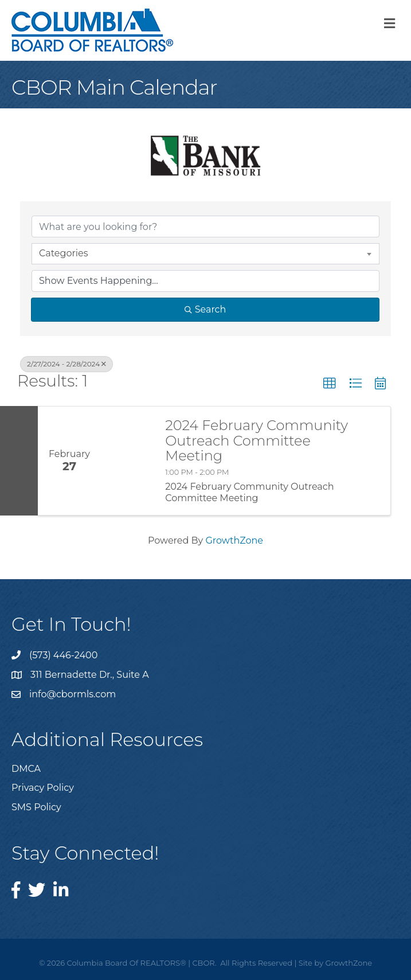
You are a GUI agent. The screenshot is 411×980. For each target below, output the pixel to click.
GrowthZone (234, 540)
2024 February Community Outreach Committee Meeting (257, 441)
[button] (330, 384)
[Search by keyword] (205, 227)
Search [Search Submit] (205, 309)
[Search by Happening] (205, 281)
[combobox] (205, 253)
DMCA (26, 769)
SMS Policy (36, 807)
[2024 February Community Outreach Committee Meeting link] (127, 460)
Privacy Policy (43, 788)
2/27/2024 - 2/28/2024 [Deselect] (66, 364)
